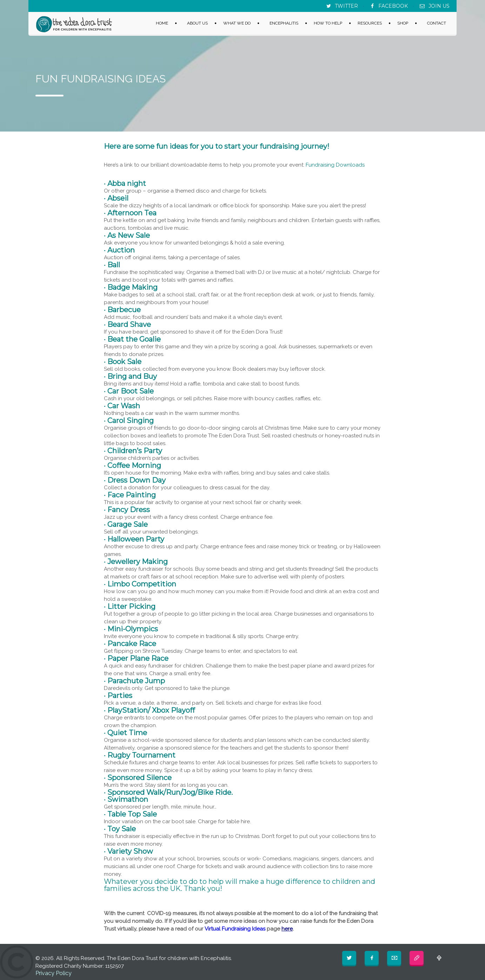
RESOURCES (370, 23)
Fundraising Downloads (335, 165)
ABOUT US (197, 23)
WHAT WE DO (237, 23)
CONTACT (437, 23)
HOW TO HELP (328, 23)
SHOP (403, 23)
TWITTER (346, 6)
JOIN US (439, 6)
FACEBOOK (393, 6)
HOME (162, 23)
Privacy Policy (54, 973)
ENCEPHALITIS (284, 23)
